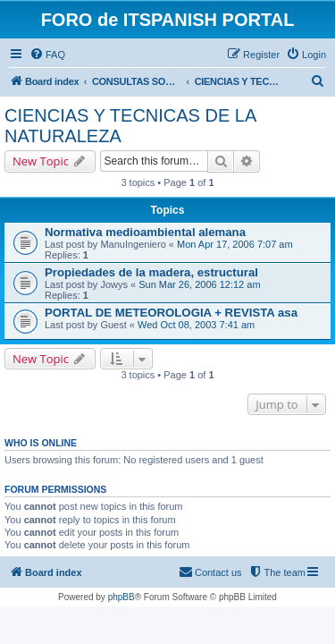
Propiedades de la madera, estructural (151, 272)
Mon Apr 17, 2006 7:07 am (235, 244)
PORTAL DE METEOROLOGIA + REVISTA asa (171, 313)
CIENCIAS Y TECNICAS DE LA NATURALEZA (130, 126)
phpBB (121, 597)
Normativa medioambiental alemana (145, 232)
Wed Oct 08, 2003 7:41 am (196, 325)
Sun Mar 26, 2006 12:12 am (199, 284)
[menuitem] (47, 55)
